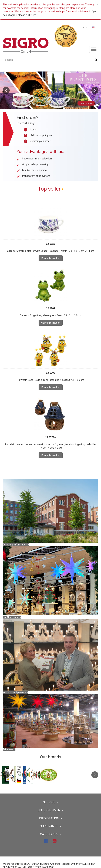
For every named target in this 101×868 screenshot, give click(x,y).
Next (95, 90)
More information (51, 258)
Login (33, 130)
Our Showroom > (12, 617)
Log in (84, 27)
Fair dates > (9, 749)
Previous (6, 90)
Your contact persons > (15, 692)
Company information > (16, 545)
